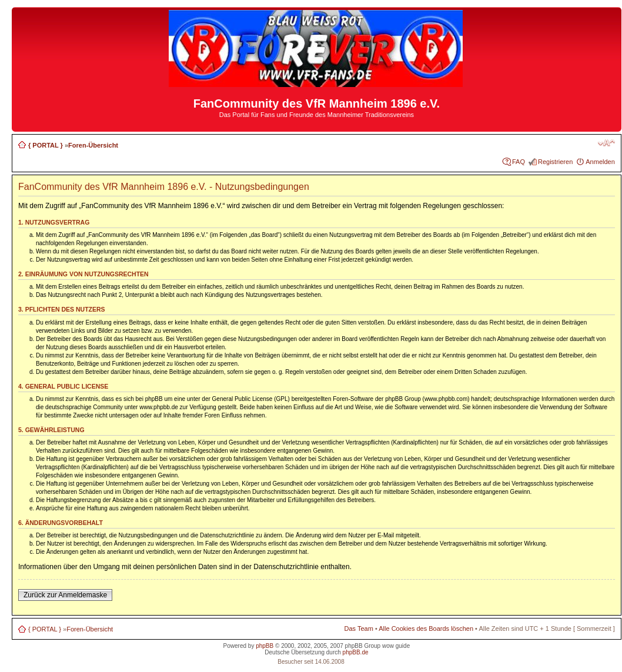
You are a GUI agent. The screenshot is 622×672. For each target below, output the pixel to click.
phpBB (265, 646)
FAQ (519, 162)
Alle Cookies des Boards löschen (426, 628)
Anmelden (600, 162)
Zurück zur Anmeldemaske (65, 595)
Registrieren (555, 162)
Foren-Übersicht (93, 145)
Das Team (359, 628)
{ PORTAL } (46, 145)
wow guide (396, 646)
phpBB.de (356, 652)
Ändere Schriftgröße (606, 143)
